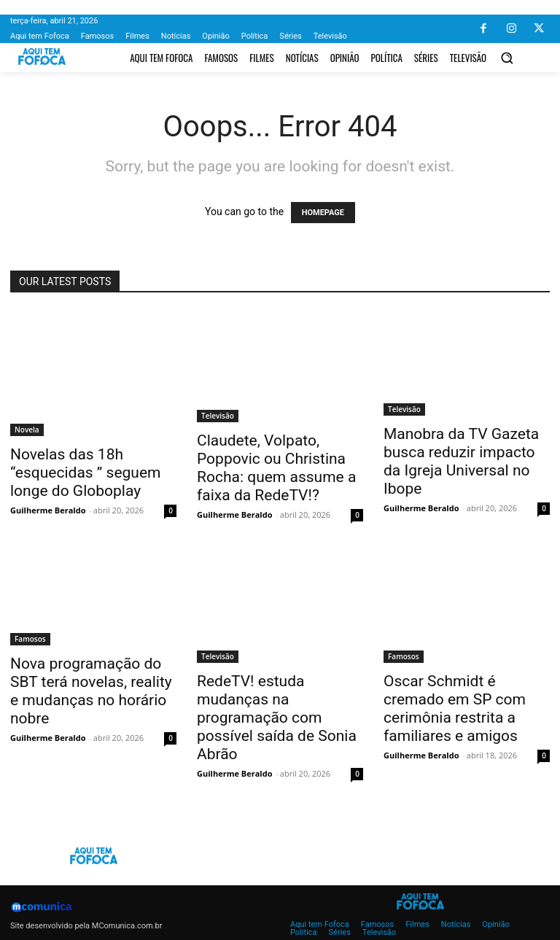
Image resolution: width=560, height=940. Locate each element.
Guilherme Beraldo (48, 510)
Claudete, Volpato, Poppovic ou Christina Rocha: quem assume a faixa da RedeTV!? (276, 468)
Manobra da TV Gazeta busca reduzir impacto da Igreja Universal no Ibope (461, 461)
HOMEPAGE (323, 213)
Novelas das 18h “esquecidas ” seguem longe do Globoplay (85, 473)
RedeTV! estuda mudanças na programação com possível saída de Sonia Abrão (277, 718)
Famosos (30, 639)
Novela (27, 430)
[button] (507, 58)
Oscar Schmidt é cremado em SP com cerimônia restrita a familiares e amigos (455, 708)
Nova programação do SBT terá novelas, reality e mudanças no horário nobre (91, 691)
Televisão (218, 416)
